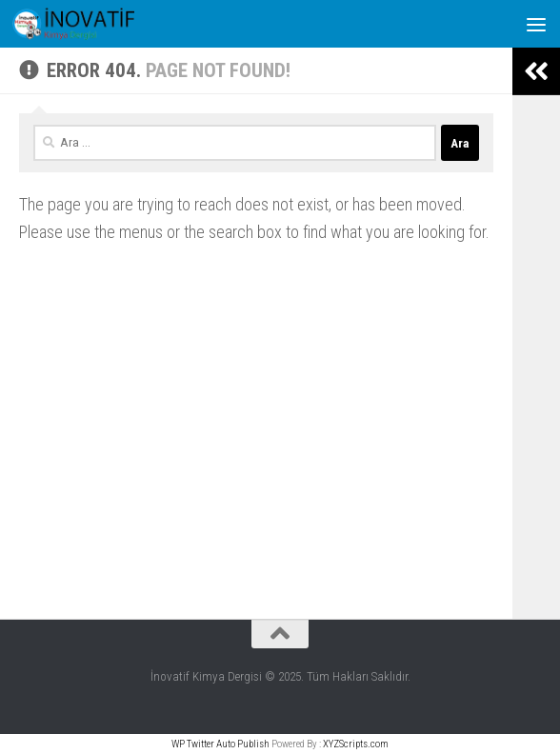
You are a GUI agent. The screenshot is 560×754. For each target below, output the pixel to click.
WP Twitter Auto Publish (220, 744)
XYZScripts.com (356, 744)
